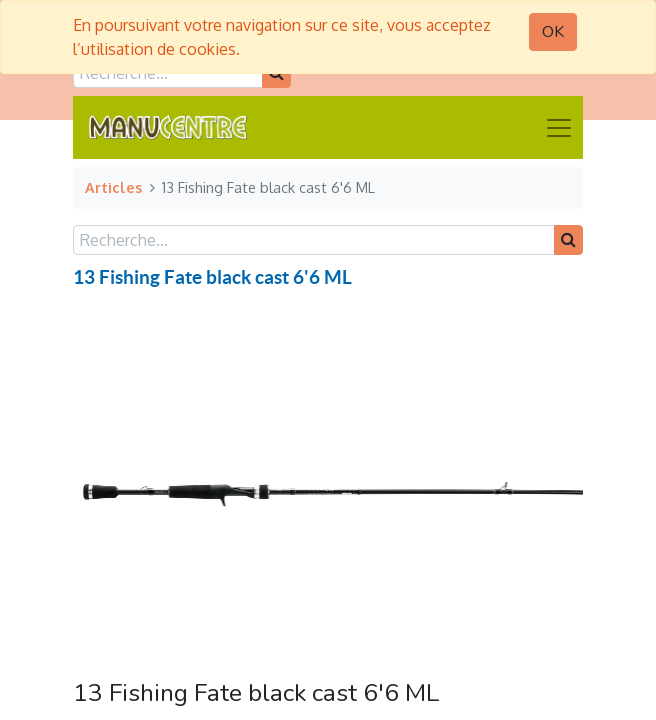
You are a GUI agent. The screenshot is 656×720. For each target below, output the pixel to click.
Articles (113, 187)
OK (553, 32)
